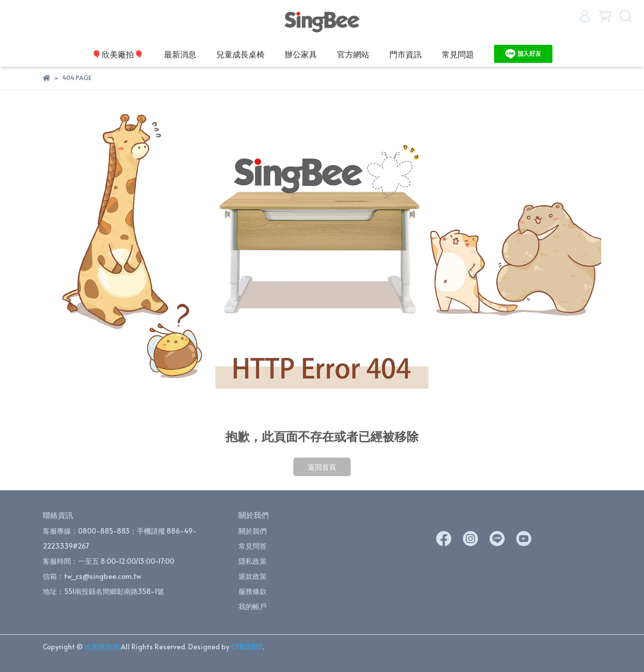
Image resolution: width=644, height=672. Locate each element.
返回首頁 (322, 467)
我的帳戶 (253, 606)
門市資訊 (406, 54)
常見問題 (458, 54)
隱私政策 (253, 561)
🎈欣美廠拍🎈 (118, 54)
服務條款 (253, 591)
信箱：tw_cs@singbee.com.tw (92, 576)
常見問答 (253, 546)
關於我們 (253, 531)
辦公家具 (301, 54)
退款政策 (253, 576)
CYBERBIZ (247, 647)
